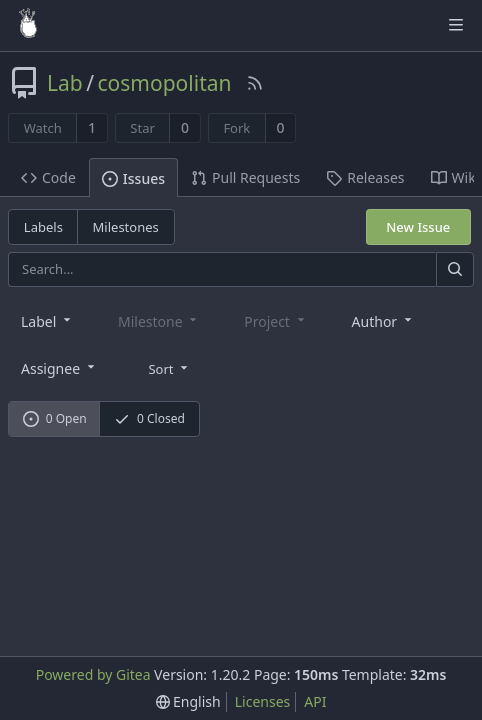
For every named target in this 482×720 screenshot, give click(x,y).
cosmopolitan (165, 83)
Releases (365, 177)
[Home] (28, 25)
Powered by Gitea (93, 674)
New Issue (418, 227)
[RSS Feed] (255, 83)
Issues (133, 178)
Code (48, 177)
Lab (65, 83)
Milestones (126, 227)
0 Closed (149, 418)
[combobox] (47, 320)
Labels (43, 227)
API (315, 701)
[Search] (455, 269)
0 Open (55, 418)
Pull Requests (245, 177)
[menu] (169, 367)
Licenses (263, 701)
